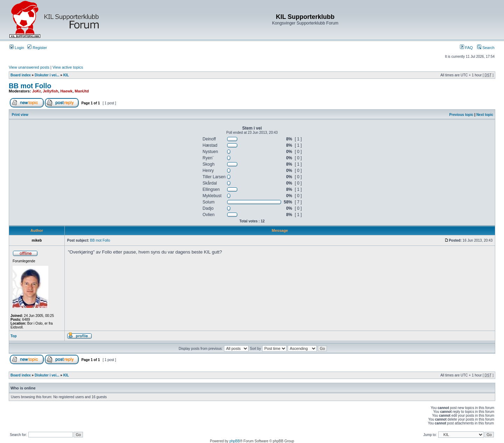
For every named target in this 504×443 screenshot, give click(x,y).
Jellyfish (50, 91)
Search (486, 48)
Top (14, 336)
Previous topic (461, 115)
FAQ (466, 48)
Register (37, 48)
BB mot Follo (30, 86)
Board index (21, 75)
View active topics (68, 67)
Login (17, 48)
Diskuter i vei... (47, 75)
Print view (20, 115)
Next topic (485, 115)
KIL (66, 75)
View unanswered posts (29, 67)
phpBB (234, 441)
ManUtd (82, 91)
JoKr (36, 91)
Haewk (66, 91)
